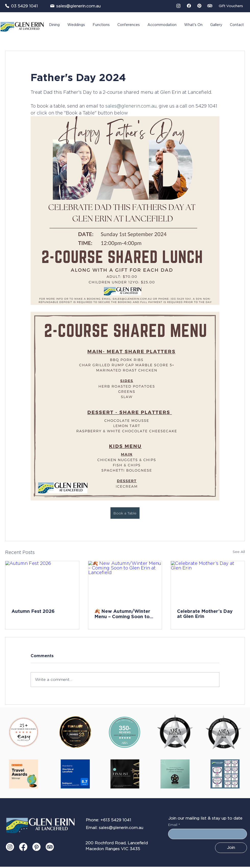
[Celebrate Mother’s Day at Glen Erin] (208, 582)
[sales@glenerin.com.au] (79, 6)
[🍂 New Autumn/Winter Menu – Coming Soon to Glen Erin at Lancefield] (125, 582)
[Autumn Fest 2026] (42, 582)
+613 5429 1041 (116, 820)
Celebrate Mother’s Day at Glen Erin (205, 614)
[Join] (231, 848)
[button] (54, 25)
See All (239, 552)
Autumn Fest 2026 (33, 611)
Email (173, 825)
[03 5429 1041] (21, 6)
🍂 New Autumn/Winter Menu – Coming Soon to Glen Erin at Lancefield (122, 614)
